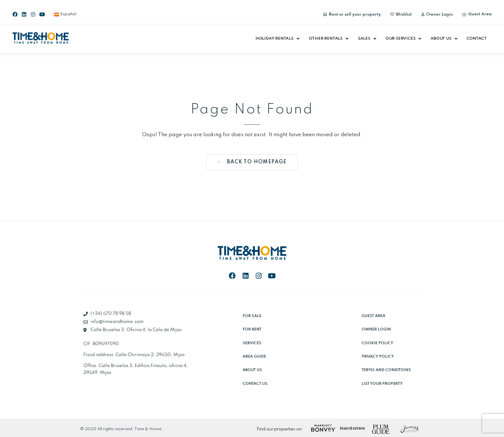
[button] (277, 39)
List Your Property (382, 384)
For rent (252, 329)
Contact (477, 39)
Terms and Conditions (386, 370)
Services (252, 343)
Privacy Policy (378, 357)
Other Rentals (329, 39)
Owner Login (376, 329)
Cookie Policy (377, 343)
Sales (367, 39)
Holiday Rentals (277, 39)
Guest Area (373, 316)
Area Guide (254, 357)
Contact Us (255, 384)
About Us (444, 39)
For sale (252, 316)
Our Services (403, 39)
